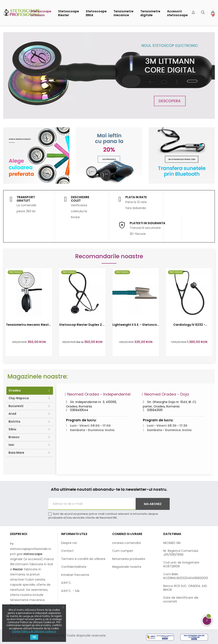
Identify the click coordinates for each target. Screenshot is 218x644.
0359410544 (79, 410)
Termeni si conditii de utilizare (83, 559)
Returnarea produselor (129, 559)
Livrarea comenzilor (127, 543)
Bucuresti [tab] (16, 406)
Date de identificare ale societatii (181, 600)
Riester (18, 569)
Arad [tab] (12, 414)
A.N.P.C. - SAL (70, 591)
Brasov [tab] (14, 437)
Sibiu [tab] (12, 429)
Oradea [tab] (15, 390)
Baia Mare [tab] (16, 453)
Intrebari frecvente (75, 575)
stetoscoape (33, 554)
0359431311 (155, 410)
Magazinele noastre (127, 567)
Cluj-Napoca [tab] (19, 398)
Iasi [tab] (11, 445)
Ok (34, 637)
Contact (67, 551)
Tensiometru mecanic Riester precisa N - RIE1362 (29, 325)
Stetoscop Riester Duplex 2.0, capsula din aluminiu (82, 325)
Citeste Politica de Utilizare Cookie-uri (34, 631)
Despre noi (69, 543)
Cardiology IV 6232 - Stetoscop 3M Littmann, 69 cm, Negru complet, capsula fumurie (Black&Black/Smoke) (189, 325)
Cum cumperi (123, 551)
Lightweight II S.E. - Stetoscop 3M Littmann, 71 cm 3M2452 (136, 325)
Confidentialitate (74, 567)
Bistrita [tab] (14, 422)
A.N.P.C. (66, 583)
